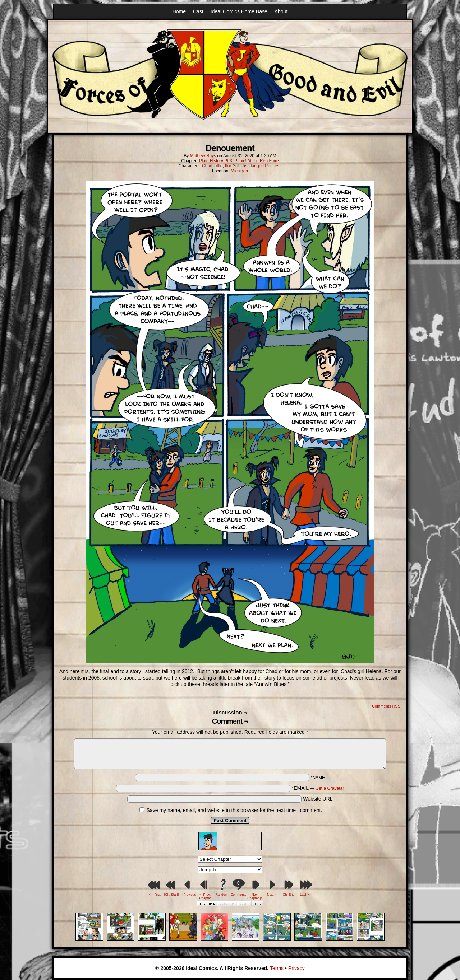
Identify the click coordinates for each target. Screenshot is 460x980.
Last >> (305, 895)
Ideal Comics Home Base (239, 11)
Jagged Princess (266, 166)
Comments (238, 888)
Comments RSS (386, 706)
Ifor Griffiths (236, 166)
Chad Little (212, 166)
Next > (272, 895)
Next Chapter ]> (255, 896)
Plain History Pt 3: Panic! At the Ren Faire (239, 161)
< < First (155, 895)
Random (222, 895)
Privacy (296, 968)
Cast (198, 11)
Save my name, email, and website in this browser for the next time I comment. (234, 810)
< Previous (188, 895)
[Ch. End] (289, 895)
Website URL (318, 799)
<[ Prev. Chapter (205, 896)
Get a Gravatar (330, 788)
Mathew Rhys (203, 156)
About (281, 11)
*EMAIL (318, 788)
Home (179, 11)
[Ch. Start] (172, 895)
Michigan (239, 171)
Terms (277, 968)
